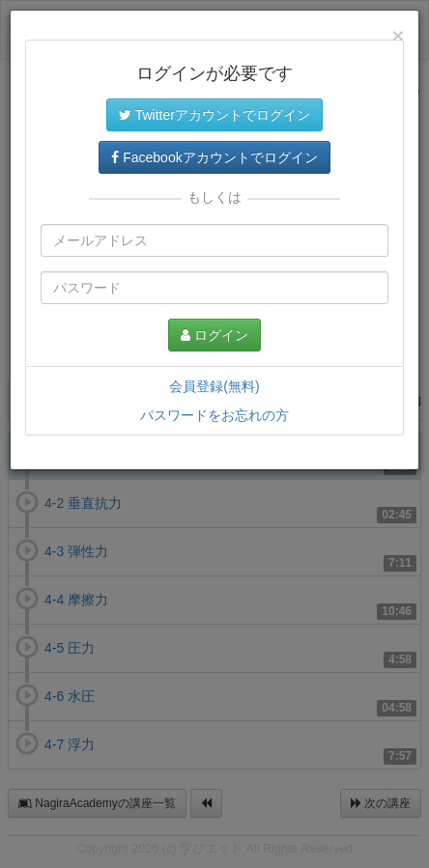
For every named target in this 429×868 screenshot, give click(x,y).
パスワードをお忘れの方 (214, 415)
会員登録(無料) (214, 386)
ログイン (214, 335)
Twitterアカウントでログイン (214, 115)
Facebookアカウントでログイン (214, 157)
